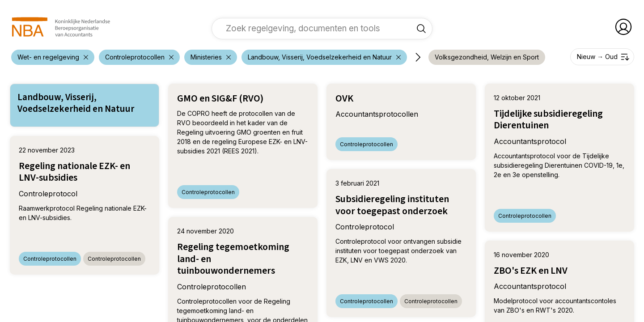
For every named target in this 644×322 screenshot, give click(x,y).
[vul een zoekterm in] (315, 28)
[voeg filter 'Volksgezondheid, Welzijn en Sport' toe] (487, 57)
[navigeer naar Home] (61, 27)
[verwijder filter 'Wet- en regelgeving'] (53, 57)
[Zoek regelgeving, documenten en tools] (421, 28)
